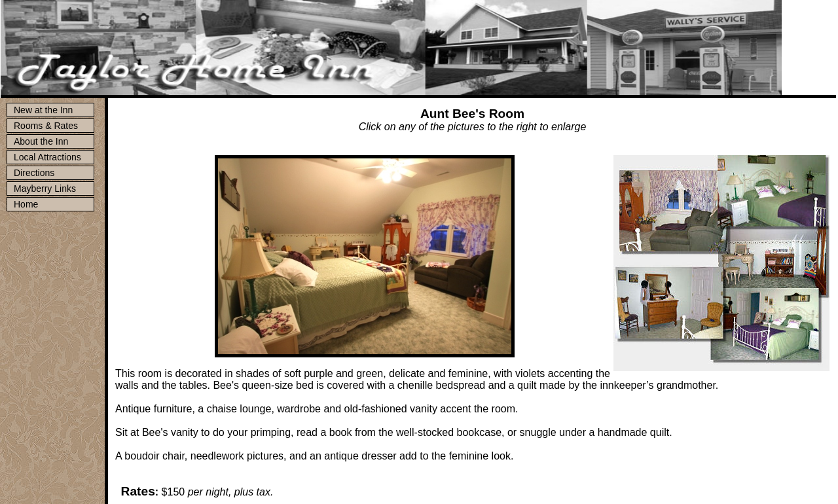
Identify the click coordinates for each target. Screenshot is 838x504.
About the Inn (41, 141)
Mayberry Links (45, 189)
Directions (34, 173)
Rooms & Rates (46, 126)
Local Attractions (47, 157)
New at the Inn (43, 110)
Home (26, 204)
